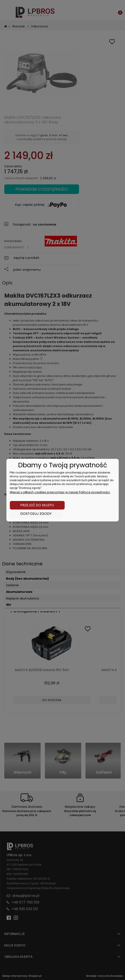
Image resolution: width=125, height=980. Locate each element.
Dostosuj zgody (36, 514)
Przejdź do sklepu (37, 505)
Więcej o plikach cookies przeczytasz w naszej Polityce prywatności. (60, 492)
